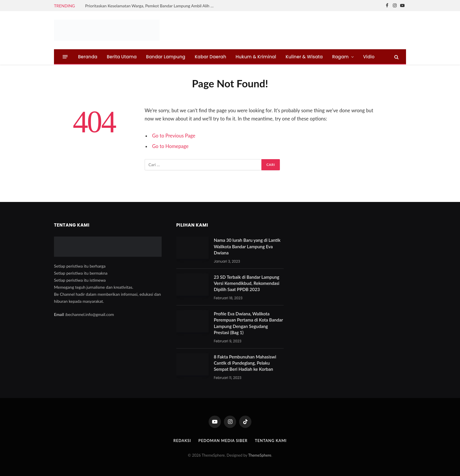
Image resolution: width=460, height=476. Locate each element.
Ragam (340, 57)
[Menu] (65, 57)
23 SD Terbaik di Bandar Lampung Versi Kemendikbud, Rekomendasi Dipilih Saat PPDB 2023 (247, 283)
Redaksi (182, 441)
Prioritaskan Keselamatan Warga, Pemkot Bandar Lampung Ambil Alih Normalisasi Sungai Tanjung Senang (151, 6)
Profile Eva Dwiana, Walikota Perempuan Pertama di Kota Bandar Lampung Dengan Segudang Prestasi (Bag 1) (248, 323)
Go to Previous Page (174, 136)
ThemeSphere (260, 455)
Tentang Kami (271, 441)
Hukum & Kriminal (256, 57)
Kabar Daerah (210, 57)
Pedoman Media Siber (223, 441)
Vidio (369, 57)
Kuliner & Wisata (304, 57)
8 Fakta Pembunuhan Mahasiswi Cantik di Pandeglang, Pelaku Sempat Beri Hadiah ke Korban (245, 363)
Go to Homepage (170, 146)
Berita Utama (122, 57)
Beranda (88, 57)
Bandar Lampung (166, 57)
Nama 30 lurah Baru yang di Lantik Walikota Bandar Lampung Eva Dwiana (247, 246)
